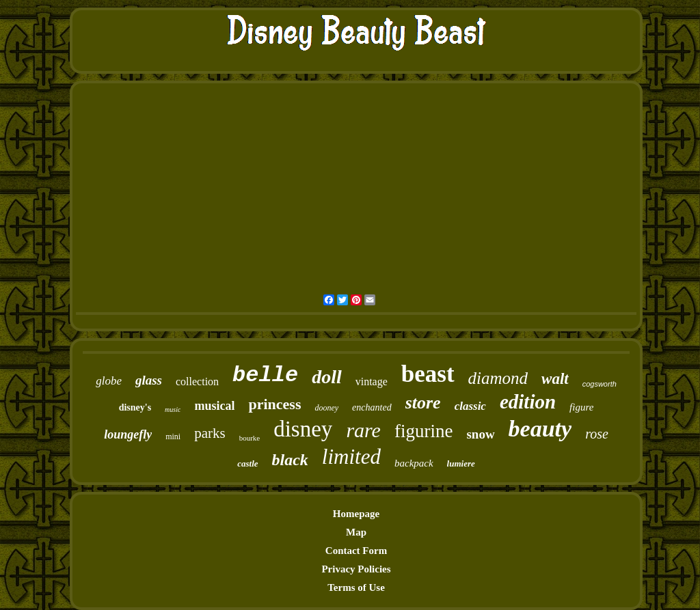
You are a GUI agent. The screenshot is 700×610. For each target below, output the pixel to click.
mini (173, 436)
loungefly (128, 434)
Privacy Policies (356, 569)
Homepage (356, 514)
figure (581, 407)
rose (597, 434)
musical (214, 406)
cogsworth (600, 384)
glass (149, 380)
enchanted (372, 407)
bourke (250, 438)
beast (428, 374)
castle (247, 463)
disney (303, 429)
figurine (423, 431)
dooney (326, 408)
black (290, 460)
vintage (372, 382)
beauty (540, 429)
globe (109, 381)
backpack (414, 463)
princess (274, 404)
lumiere (461, 463)
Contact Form (356, 551)
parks (210, 433)
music (173, 410)
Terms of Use (356, 587)
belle (265, 375)
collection (197, 382)
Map (356, 532)
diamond (498, 378)
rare (363, 430)
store (423, 403)
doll (327, 377)
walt (555, 379)
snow (480, 434)
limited (351, 457)
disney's (135, 407)
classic (470, 406)
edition (528, 402)
